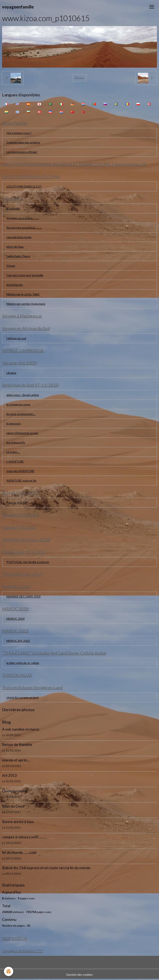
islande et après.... (16, 760)
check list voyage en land (22, 697)
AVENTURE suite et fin (21, 480)
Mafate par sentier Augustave (26, 304)
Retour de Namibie (17, 745)
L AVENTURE (15, 461)
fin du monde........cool (19, 853)
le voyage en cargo (18, 404)
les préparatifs (16, 442)
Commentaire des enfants (23, 142)
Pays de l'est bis (17, 503)
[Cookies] (9, 971)
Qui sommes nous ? (19, 133)
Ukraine (11, 373)
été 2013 (9, 775)
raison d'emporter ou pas (22, 433)
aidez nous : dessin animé (23, 395)
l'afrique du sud (16, 338)
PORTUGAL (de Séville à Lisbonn (28, 562)
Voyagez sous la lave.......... (23, 218)
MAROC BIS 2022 (18, 641)
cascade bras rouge (19, 237)
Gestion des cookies (79, 975)
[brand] (18, 7)
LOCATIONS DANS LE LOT (24, 186)
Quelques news (14, 791)
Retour (79, 78)
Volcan (11, 266)
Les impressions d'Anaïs (22, 152)
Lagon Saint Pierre (18, 256)
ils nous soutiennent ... (21, 414)
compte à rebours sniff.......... (24, 837)
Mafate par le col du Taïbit (23, 294)
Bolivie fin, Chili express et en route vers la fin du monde (46, 868)
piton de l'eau (15, 247)
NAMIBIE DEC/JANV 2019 (23, 596)
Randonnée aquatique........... (24, 228)
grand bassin (15, 285)
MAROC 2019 (16, 619)
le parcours (14, 423)
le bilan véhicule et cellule (23, 663)
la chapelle (13, 209)
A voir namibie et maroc (21, 729)
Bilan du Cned (13, 806)
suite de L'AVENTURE (20, 471)
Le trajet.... (13, 452)
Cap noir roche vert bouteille (25, 275)
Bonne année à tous (18, 822)
